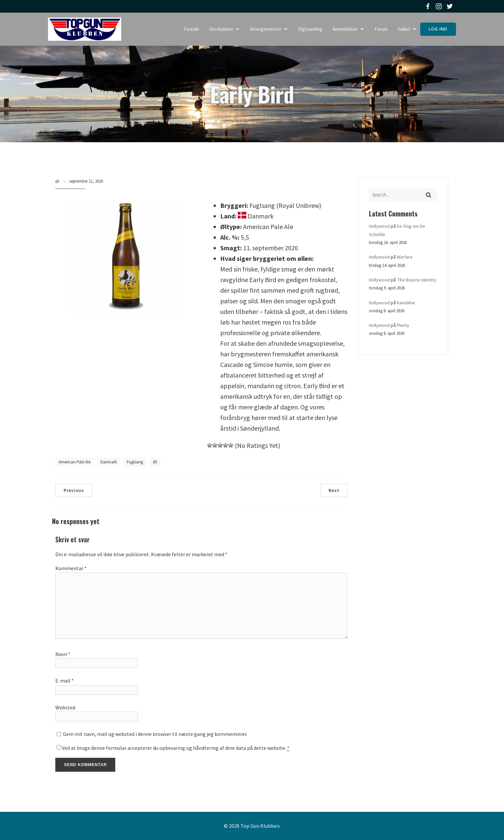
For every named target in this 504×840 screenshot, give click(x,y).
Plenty (403, 325)
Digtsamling (310, 29)
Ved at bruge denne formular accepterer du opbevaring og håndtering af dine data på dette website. (176, 748)
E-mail (65, 681)
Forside (191, 29)
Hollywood (379, 226)
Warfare (405, 257)
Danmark (109, 462)
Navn (63, 654)
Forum (381, 29)
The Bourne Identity (417, 280)
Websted (65, 707)
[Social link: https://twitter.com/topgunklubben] (451, 6)
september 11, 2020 (86, 181)
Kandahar (406, 303)
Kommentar (71, 568)
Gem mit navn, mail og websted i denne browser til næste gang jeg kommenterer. (155, 734)
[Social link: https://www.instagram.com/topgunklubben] (440, 6)
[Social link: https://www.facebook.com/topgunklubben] (429, 6)
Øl (57, 181)
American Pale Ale (75, 462)
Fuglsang (135, 462)
